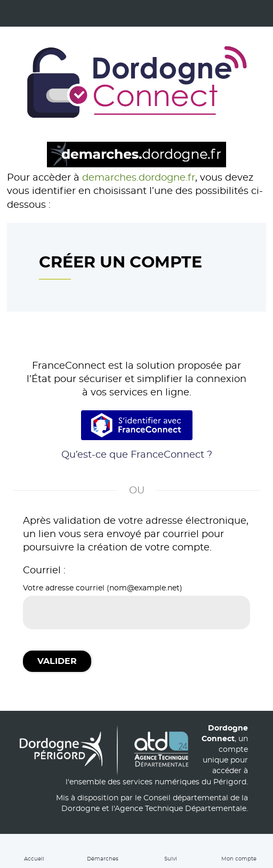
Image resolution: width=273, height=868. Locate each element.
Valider (57, 661)
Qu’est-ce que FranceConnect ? (137, 455)
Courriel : (44, 571)
